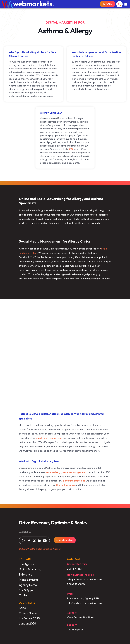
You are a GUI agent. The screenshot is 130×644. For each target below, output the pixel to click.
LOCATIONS (27, 603)
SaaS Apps (26, 590)
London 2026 (27, 623)
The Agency (26, 564)
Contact (24, 595)
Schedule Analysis (65, 540)
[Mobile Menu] (126, 4)
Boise (22, 608)
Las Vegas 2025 (29, 618)
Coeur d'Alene (28, 613)
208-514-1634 (75, 569)
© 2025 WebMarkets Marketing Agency (40, 549)
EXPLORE (25, 559)
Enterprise (26, 574)
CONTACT (74, 559)
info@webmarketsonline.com (84, 579)
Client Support (76, 629)
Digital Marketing (30, 569)
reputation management (49, 438)
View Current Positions (80, 617)
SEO (71, 149)
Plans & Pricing (28, 580)
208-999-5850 (76, 584)
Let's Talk (108, 4)
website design (53, 472)
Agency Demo (28, 585)
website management (74, 472)
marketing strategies (74, 481)
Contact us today (66, 485)
